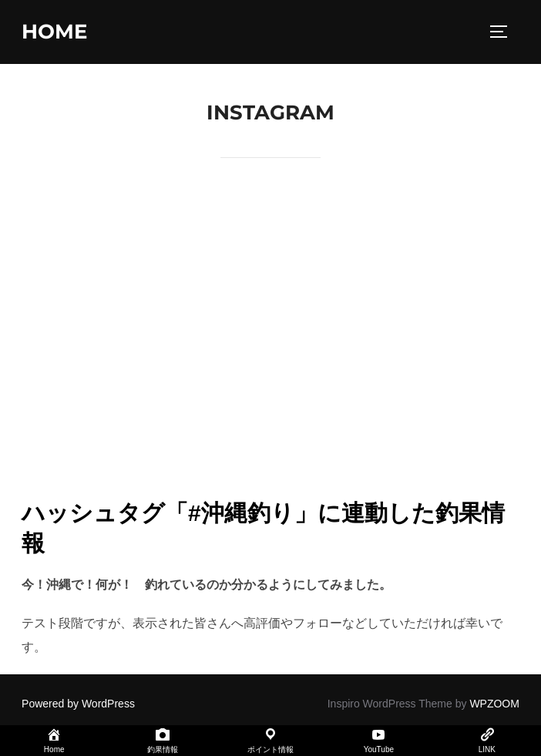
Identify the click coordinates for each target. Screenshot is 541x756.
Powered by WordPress (78, 704)
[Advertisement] (270, 356)
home (54, 32)
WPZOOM (494, 704)
